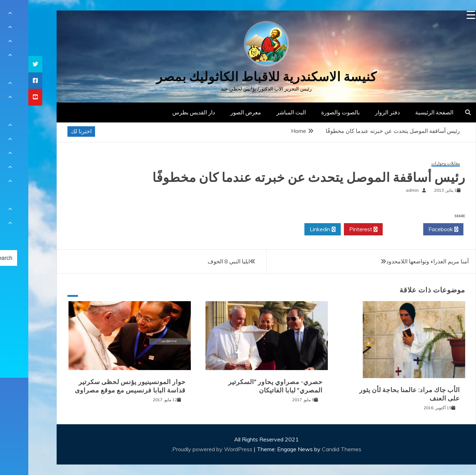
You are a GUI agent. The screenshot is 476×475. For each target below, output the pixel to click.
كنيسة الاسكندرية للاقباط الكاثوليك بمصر (238, 77)
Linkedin (294, 229)
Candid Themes (313, 449)
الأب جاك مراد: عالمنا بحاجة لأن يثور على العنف (381, 394)
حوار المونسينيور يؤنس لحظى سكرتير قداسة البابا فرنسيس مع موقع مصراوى (102, 386)
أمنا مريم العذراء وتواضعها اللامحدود (399, 261)
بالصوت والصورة (312, 112)
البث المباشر (263, 112)
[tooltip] (7, 64)
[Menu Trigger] (443, 15)
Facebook (415, 229)
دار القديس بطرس (165, 112)
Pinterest (335, 229)
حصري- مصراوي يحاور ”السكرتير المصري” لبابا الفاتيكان (247, 386)
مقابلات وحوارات (417, 164)
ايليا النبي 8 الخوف (200, 261)
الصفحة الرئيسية (406, 112)
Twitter (375, 229)
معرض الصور (217, 112)
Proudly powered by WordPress (185, 449)
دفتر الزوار (359, 112)
